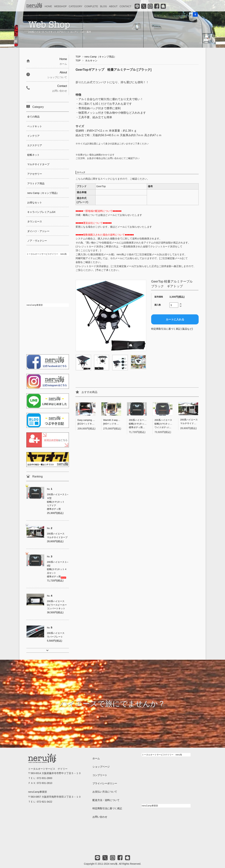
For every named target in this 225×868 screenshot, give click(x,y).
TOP (78, 57)
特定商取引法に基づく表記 (107, 808)
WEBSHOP (60, 6)
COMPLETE (91, 6)
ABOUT (113, 6)
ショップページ (101, 767)
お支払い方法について (105, 792)
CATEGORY (75, 6)
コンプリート (100, 775)
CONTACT (125, 6)
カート (191, 14)
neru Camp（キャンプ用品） (100, 57)
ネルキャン (91, 61)
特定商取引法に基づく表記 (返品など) (172, 329)
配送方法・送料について (106, 800)
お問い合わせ (100, 817)
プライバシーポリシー (105, 783)
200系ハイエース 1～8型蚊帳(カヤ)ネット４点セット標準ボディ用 (143, 424)
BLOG (103, 6)
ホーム (96, 758)
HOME (48, 6)
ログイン (174, 14)
